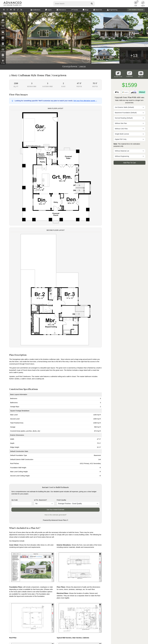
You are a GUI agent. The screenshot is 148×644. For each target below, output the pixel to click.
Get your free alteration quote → (85, 101)
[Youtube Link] (11, 10)
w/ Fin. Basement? (40, 500)
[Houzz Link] (21, 10)
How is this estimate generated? (55, 515)
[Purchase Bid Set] (141, 73)
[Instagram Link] (7, 10)
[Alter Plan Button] (118, 73)
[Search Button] (92, 4)
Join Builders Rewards (136, 10)
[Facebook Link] (14, 10)
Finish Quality (61, 500)
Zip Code (15, 500)
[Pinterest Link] (4, 10)
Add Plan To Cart (130, 163)
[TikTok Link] (18, 10)
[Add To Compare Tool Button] (129, 73)
